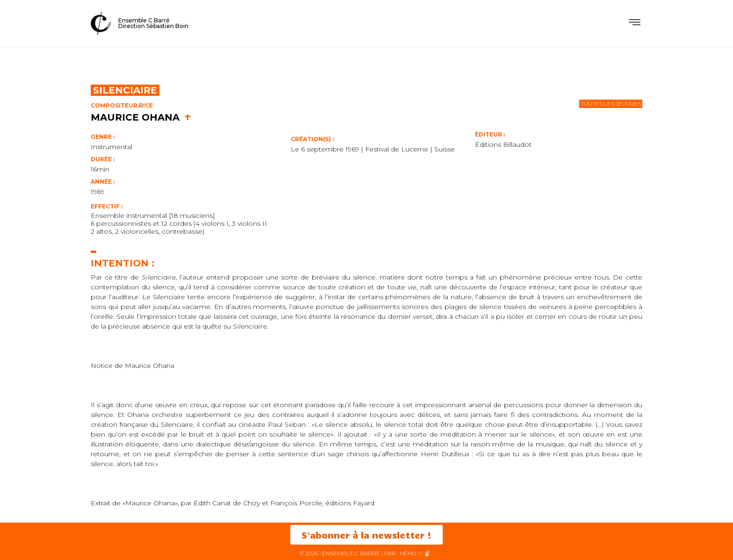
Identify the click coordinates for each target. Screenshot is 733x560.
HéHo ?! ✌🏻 (415, 553)
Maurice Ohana (141, 117)
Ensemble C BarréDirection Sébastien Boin (153, 23)
